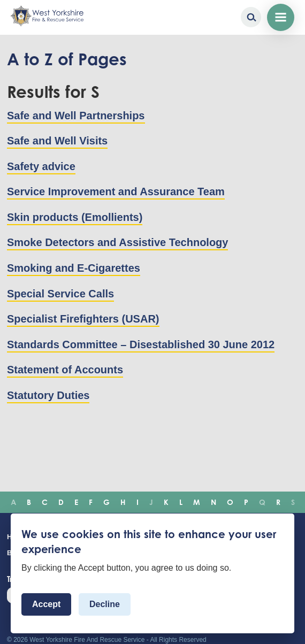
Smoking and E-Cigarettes (74, 268)
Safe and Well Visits (57, 141)
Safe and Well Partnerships (76, 116)
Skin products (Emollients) (75, 217)
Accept (46, 605)
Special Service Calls (60, 294)
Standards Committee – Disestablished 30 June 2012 (141, 344)
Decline (105, 605)
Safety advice (41, 166)
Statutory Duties (48, 395)
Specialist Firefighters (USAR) (83, 319)
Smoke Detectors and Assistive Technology (117, 242)
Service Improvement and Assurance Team (116, 191)
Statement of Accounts (65, 370)
